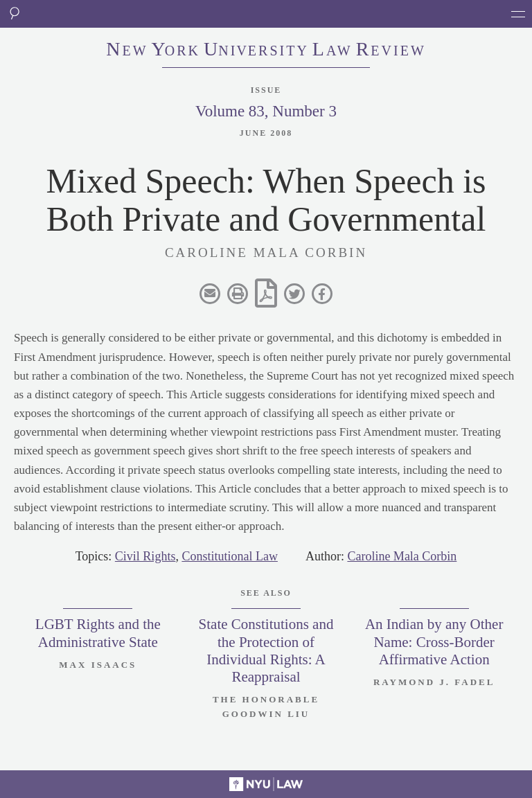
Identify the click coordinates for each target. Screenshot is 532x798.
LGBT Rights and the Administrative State (98, 633)
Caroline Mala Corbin (402, 556)
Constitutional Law (230, 556)
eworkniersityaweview (266, 51)
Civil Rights (145, 556)
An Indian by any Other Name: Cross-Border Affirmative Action (434, 641)
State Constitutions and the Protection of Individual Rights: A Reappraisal (266, 650)
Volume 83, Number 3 (266, 111)
